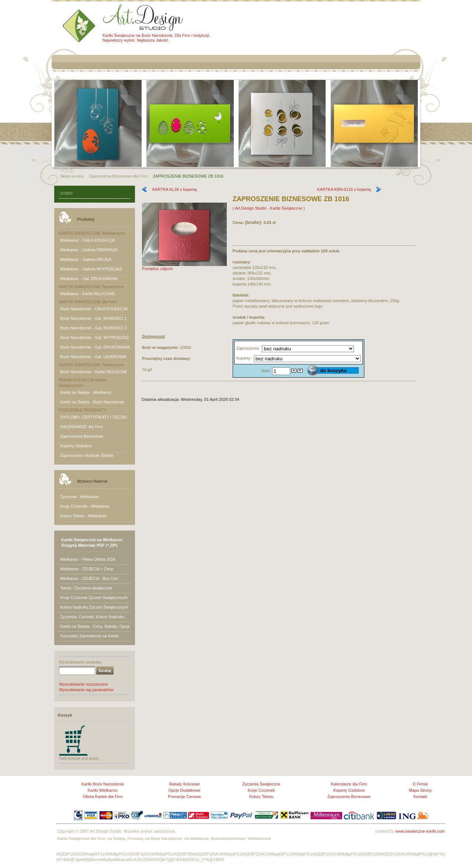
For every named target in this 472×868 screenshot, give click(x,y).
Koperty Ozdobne (76, 446)
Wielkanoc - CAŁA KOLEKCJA (88, 240)
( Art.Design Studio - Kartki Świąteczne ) (269, 208)
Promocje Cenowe (184, 797)
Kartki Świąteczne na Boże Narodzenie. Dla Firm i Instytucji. (156, 35)
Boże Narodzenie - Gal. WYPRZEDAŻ (94, 337)
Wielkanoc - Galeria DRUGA (86, 259)
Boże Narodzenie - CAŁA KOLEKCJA (94, 309)
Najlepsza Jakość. (153, 40)
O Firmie (420, 784)
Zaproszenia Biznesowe (82, 436)
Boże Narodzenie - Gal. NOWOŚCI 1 (93, 318)
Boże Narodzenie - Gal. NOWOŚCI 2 (93, 328)
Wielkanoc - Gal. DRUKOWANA (89, 279)
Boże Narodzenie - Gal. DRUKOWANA (95, 347)
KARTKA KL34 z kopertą (174, 189)
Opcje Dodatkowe (185, 790)
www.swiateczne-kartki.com (420, 831)
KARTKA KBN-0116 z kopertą (344, 189)
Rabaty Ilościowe (185, 784)
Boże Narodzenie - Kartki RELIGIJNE (94, 372)
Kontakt (420, 797)
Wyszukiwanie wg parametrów (86, 690)
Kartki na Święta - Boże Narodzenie (92, 402)
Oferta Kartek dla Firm (103, 797)
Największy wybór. (119, 40)
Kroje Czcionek (261, 790)
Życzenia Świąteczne (261, 784)
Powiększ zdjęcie (184, 267)
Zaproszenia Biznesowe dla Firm (118, 176)
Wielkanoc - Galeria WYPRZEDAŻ (91, 269)
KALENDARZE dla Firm (81, 427)
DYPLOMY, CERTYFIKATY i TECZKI (93, 417)
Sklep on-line (72, 176)
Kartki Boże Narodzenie (103, 784)
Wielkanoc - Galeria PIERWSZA (89, 250)
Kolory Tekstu (261, 797)
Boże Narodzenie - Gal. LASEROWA (93, 357)
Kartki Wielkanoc (103, 790)
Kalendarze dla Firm (349, 784)
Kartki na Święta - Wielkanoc (86, 392)
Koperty (243, 358)
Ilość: (267, 370)
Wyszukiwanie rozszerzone (84, 684)
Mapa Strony (420, 790)
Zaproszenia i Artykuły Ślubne (87, 455)
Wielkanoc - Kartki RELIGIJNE (88, 294)
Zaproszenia (248, 348)
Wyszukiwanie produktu (80, 662)
